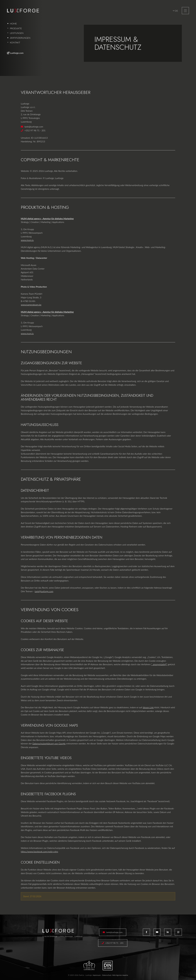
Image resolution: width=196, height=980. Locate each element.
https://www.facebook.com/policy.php (39, 851)
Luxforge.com (17, 53)
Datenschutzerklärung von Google (49, 743)
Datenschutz (107, 975)
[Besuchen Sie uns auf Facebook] (146, 932)
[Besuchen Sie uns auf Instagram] (178, 932)
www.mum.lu (27, 240)
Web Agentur (117, 975)
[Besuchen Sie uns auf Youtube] (157, 932)
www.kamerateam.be (31, 305)
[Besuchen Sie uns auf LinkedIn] (168, 932)
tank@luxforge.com (34, 127)
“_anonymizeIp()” (159, 664)
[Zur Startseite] (23, 11)
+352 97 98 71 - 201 (35, 130)
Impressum (97, 975)
